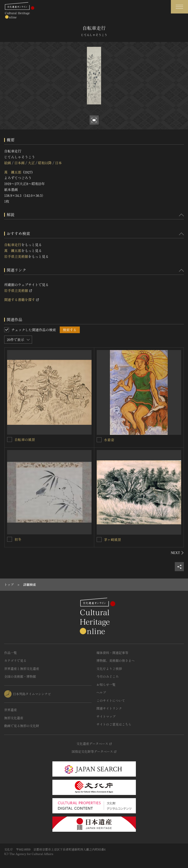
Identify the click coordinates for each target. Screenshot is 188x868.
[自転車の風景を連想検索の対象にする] (10, 440)
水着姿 (109, 440)
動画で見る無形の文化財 (22, 726)
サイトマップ (106, 716)
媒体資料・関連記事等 (112, 653)
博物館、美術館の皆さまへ (116, 660)
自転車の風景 (25, 440)
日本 (59, 163)
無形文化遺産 (14, 718)
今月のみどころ (108, 676)
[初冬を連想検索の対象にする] (10, 539)
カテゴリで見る (15, 660)
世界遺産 (11, 710)
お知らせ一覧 (106, 685)
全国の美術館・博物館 (20, 676)
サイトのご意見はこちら (114, 724)
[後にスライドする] (177, 553)
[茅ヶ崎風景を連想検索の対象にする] (99, 540)
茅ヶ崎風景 (113, 540)
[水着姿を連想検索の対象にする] (99, 440)
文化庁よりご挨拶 (109, 669)
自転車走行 (13, 245)
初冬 (18, 539)
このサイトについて (111, 700)
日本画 (19, 163)
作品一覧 (11, 653)
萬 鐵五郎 (13, 172)
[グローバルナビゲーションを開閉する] (179, 7)
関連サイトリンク (109, 708)
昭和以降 (45, 163)
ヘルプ (101, 692)
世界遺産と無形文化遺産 (22, 669)
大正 (31, 163)
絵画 (8, 163)
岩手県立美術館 (16, 256)
